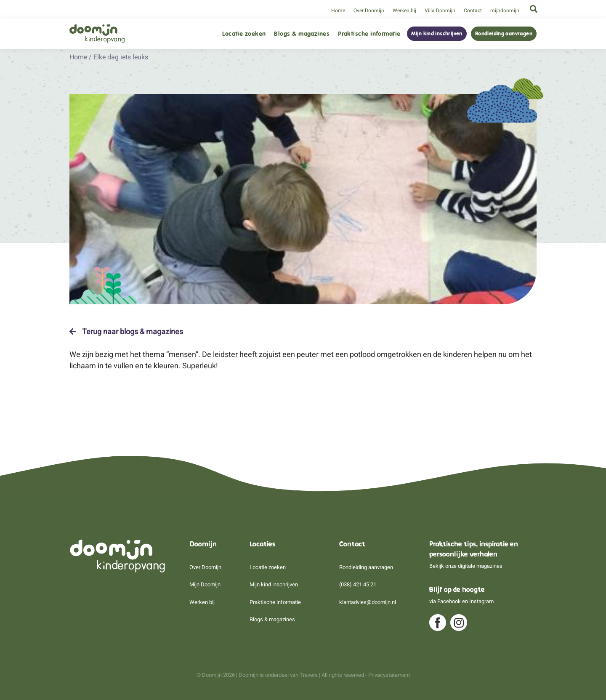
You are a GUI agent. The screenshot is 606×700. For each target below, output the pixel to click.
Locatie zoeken (244, 34)
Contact (473, 11)
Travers (309, 675)
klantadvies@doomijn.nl (368, 602)
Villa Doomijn (440, 11)
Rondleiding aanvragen (504, 34)
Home (338, 11)
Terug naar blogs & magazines (126, 332)
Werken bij (404, 11)
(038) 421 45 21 (358, 584)
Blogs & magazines (302, 34)
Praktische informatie (369, 34)
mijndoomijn (505, 11)
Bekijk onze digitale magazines (466, 566)
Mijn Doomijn (205, 584)
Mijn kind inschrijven (437, 34)
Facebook (449, 601)
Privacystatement (389, 675)
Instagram (481, 601)
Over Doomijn (369, 11)
